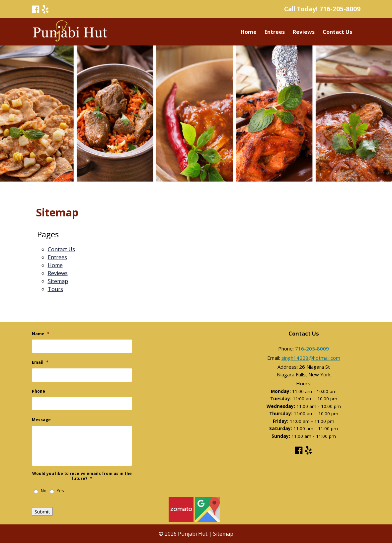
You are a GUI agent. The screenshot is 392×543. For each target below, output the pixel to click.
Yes (60, 491)
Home (249, 32)
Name (41, 334)
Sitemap (58, 281)
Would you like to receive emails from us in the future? (82, 476)
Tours (55, 289)
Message (41, 420)
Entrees (275, 32)
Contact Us (337, 32)
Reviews (304, 32)
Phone (39, 391)
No (44, 491)
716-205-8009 (340, 9)
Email (40, 362)
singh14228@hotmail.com (311, 358)
